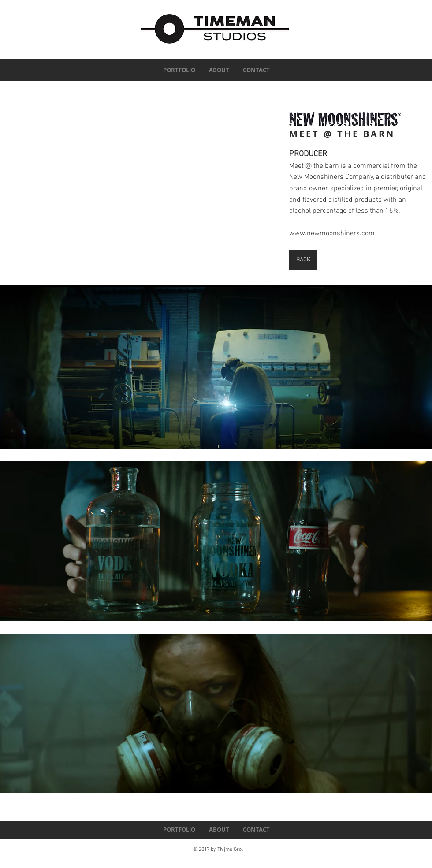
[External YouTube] (134, 190)
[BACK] (303, 260)
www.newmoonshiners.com (332, 234)
